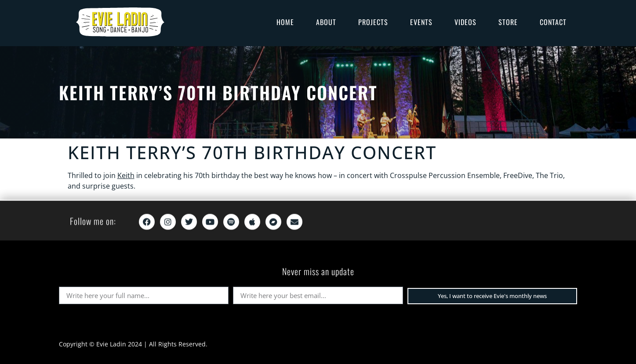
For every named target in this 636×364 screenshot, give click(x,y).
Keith (126, 175)
